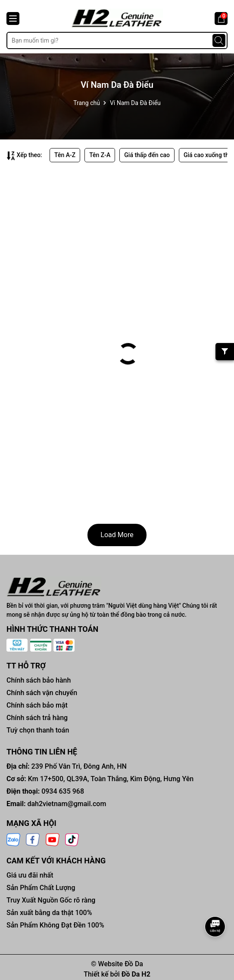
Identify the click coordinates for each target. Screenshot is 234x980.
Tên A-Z (65, 155)
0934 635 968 (63, 791)
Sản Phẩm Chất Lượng (41, 888)
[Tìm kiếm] (219, 40)
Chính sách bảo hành (39, 680)
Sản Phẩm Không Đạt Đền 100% (55, 925)
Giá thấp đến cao (147, 155)
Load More (117, 535)
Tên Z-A (100, 155)
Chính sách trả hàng (37, 718)
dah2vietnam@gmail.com (67, 804)
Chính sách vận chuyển (42, 693)
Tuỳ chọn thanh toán (38, 730)
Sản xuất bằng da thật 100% (49, 913)
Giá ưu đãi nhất (30, 875)
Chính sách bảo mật (37, 705)
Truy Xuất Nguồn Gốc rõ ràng (51, 900)
